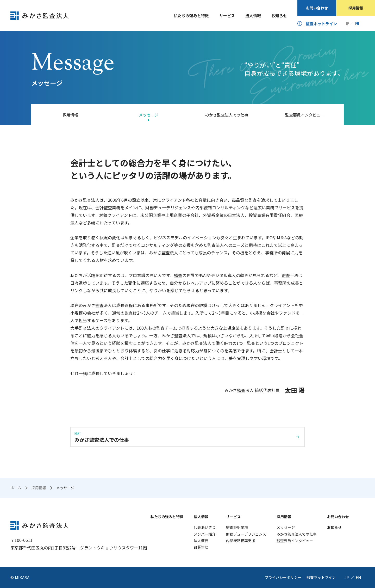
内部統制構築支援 (241, 541)
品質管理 (201, 547)
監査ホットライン (321, 24)
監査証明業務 (237, 527)
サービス (227, 16)
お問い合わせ (317, 8)
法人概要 (201, 541)
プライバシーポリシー (283, 577)
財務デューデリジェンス (246, 534)
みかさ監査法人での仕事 (227, 115)
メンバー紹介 (205, 534)
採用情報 (356, 8)
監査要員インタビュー (305, 115)
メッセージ (149, 115)
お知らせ (279, 16)
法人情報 (253, 16)
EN (357, 24)
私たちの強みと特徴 (191, 16)
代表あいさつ (205, 527)
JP (347, 24)
